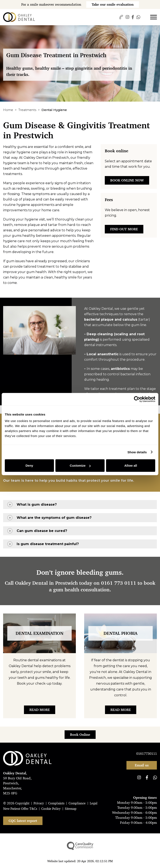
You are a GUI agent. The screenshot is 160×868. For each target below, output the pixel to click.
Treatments (27, 110)
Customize (80, 465)
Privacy (39, 803)
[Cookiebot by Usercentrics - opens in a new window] (137, 399)
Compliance (77, 803)
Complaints (56, 803)
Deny (29, 465)
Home (8, 110)
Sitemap (71, 809)
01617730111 (147, 753)
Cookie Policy (51, 809)
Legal (94, 803)
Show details (137, 452)
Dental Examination (39, 633)
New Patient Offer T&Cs (20, 809)
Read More (40, 710)
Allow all (131, 465)
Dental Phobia (121, 633)
